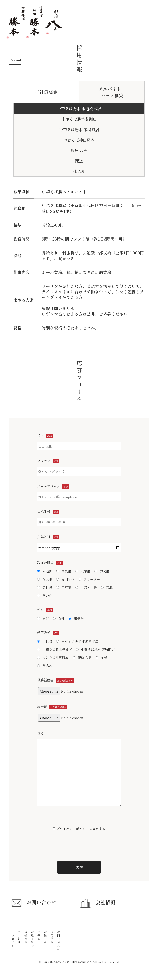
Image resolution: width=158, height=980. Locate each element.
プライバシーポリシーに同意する (79, 829)
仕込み (45, 666)
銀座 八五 (79, 150)
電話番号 (48, 511)
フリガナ (48, 461)
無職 (107, 587)
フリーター (89, 579)
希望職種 (48, 633)
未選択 (45, 571)
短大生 (45, 579)
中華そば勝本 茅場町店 (79, 130)
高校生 (64, 571)
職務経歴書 (56, 680)
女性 (59, 618)
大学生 (83, 571)
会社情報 (98, 903)
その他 (45, 595)
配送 (102, 657)
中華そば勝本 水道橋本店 (79, 109)
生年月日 (48, 537)
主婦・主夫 (86, 587)
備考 (41, 733)
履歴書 (52, 706)
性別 (45, 610)
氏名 (45, 436)
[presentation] (79, 846)
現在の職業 (50, 562)
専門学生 (65, 579)
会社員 (45, 587)
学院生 (102, 571)
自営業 (64, 587)
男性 (43, 618)
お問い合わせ (34, 903)
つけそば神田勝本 (79, 140)
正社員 (45, 641)
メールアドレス (53, 486)
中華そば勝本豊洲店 (79, 119)
